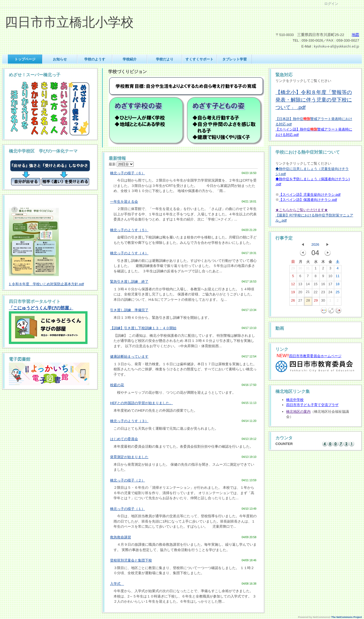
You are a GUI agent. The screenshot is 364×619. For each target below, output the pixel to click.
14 (308, 285)
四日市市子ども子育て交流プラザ (312, 405)
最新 (121, 164)
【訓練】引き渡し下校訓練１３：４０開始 (143, 328)
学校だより (165, 59)
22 (315, 293)
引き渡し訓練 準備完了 (129, 310)
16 (323, 285)
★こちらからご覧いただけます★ (302, 210)
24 (330, 293)
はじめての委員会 (124, 439)
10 (330, 277)
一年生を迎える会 (124, 202)
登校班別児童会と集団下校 (131, 560)
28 (308, 302)
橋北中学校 (295, 400)
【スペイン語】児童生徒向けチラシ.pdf (310, 195)
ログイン (331, 4)
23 (323, 293)
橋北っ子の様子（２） (128, 480)
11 (337, 277)
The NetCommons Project (347, 617)
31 (308, 269)
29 (293, 269)
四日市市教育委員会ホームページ (315, 356)
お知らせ (60, 59)
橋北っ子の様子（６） (128, 173)
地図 (355, 35)
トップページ (25, 59)
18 (337, 285)
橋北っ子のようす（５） (129, 230)
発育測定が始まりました (129, 457)
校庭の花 (117, 385)
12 (293, 285)
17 (330, 285)
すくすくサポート (199, 59)
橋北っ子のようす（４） (129, 253)
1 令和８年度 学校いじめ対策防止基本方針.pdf (46, 284)
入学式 (117, 584)
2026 (315, 245)
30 (300, 269)
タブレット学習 (234, 59)
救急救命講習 (121, 537)
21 (308, 293)
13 (300, 285)
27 (300, 302)
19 (293, 293)
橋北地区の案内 (298, 412)
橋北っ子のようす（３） (129, 421)
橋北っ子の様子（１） (128, 509)
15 (315, 285)
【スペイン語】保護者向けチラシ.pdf (308, 200)
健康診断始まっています (129, 356)
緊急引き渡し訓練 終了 (129, 282)
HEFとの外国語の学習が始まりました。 (141, 403)
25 (337, 293)
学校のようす (95, 59)
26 (293, 302)
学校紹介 (130, 59)
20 (300, 293)
